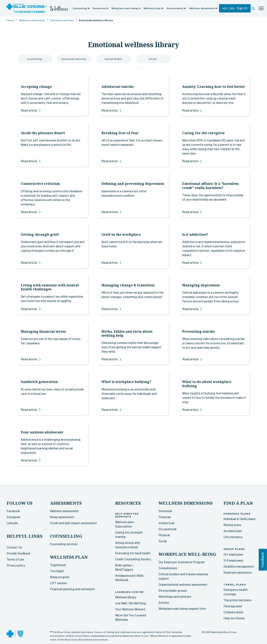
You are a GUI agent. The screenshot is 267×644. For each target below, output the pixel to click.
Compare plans (233, 612)
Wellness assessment (64, 511)
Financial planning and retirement (72, 589)
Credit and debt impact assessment (74, 523)
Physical (164, 535)
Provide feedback (19, 553)
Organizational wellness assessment (183, 585)
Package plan (233, 606)
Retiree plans (232, 525)
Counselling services (64, 544)
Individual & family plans (240, 519)
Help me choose (234, 618)
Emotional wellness (62, 20)
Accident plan (233, 531)
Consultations (168, 568)
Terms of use (15, 559)
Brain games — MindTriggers (125, 567)
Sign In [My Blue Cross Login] (235, 8)
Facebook (13, 511)
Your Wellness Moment (130, 609)
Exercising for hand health (133, 553)
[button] (81, 8)
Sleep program (60, 577)
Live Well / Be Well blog (131, 603)
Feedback (263, 560)
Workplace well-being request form (182, 609)
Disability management (239, 567)
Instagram (13, 517)
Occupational (168, 529)
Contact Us (14, 547)
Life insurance (233, 537)
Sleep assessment (62, 517)
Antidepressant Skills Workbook (129, 578)
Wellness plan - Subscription (125, 524)
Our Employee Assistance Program (182, 562)
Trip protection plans (237, 600)
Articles (164, 603)
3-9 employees (233, 561)
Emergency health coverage (236, 592)
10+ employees (233, 554)
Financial (165, 517)
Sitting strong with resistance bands (128, 545)
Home (10, 20)
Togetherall (58, 565)
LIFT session (59, 583)
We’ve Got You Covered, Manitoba (131, 618)
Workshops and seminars (175, 597)
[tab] (134, 67)
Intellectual (166, 523)
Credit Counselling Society (133, 559)
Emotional (165, 511)
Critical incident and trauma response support (183, 576)
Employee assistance (238, 573)
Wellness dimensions (32, 20)
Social (163, 541)
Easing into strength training (129, 535)
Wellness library (126, 597)
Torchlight (57, 571)
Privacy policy (16, 565)
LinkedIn (12, 523)
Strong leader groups (173, 591)
